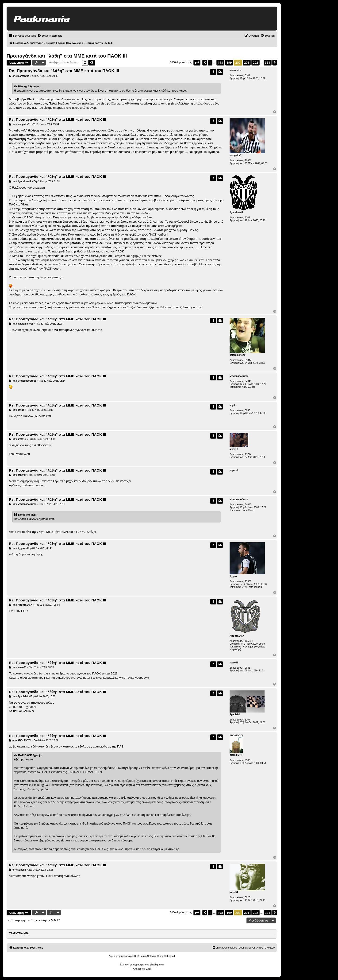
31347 (248, 360)
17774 (248, 454)
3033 (247, 410)
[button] (197, 62)
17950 (248, 581)
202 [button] (255, 62)
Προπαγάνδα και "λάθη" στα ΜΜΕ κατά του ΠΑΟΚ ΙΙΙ (67, 56)
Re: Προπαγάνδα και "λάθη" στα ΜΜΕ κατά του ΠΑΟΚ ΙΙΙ (64, 71)
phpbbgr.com (157, 965)
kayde (233, 405)
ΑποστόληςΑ (237, 636)
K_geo (233, 576)
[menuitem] (50, 36)
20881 (248, 161)
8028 (247, 897)
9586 (247, 760)
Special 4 (235, 715)
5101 (247, 76)
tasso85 (234, 663)
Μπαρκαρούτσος (239, 376)
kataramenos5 (237, 355)
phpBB (134, 956)
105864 (249, 641)
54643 (248, 381)
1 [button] (210, 62)
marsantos (236, 70)
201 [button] (247, 62)
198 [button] (220, 62)
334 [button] (268, 62)
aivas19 (234, 449)
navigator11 (236, 155)
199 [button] (229, 62)
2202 (247, 218)
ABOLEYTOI (236, 755)
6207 (247, 720)
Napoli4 (234, 892)
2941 (247, 668)
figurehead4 (236, 212)
